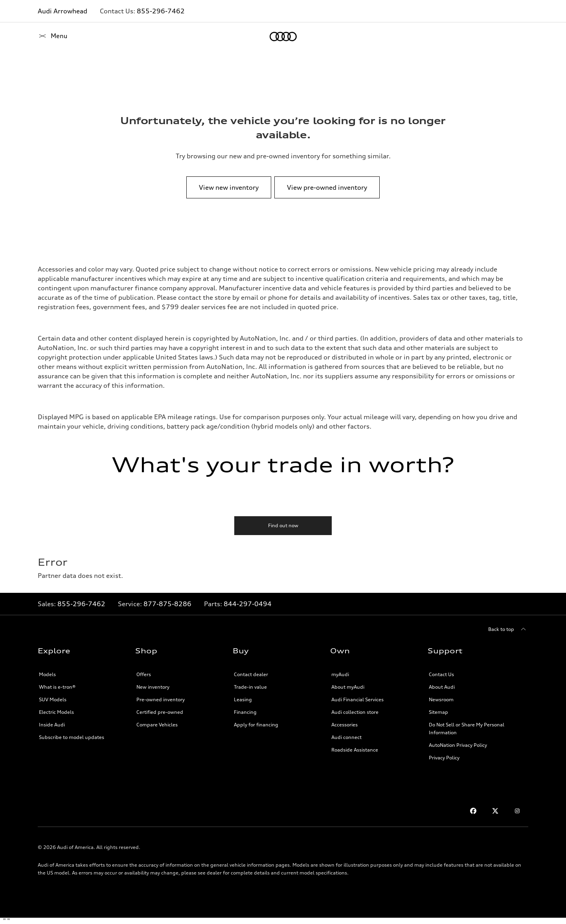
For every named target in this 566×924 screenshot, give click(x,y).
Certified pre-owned (160, 712)
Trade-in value (250, 687)
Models (47, 674)
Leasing (243, 699)
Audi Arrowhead (62, 11)
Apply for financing (256, 725)
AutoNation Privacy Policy (458, 745)
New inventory (153, 687)
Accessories (345, 725)
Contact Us (441, 674)
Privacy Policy (444, 758)
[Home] (51, 37)
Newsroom (441, 699)
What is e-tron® (57, 687)
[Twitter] (495, 811)
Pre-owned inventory (161, 699)
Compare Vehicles (157, 725)
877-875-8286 (167, 604)
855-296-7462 (161, 11)
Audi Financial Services (357, 699)
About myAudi (348, 687)
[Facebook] (473, 811)
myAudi (340, 674)
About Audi (442, 687)
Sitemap (438, 712)
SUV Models (53, 699)
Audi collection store (355, 712)
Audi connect (346, 737)
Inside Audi (52, 725)
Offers (144, 674)
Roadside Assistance (355, 750)
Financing (245, 712)
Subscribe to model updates (72, 737)
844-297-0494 (248, 604)
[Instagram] (517, 811)
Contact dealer (251, 674)
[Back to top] (508, 629)
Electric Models (56, 712)
